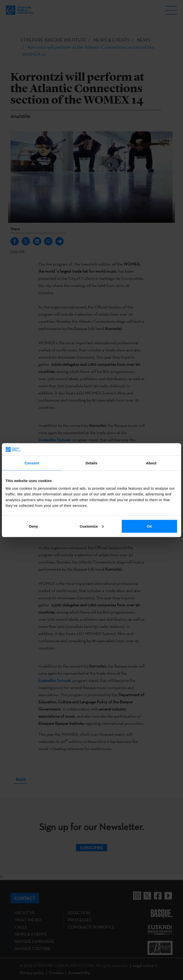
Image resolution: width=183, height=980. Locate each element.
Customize (92, 526)
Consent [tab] (32, 463)
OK (150, 526)
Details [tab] (91, 463)
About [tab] (151, 463)
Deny (33, 526)
